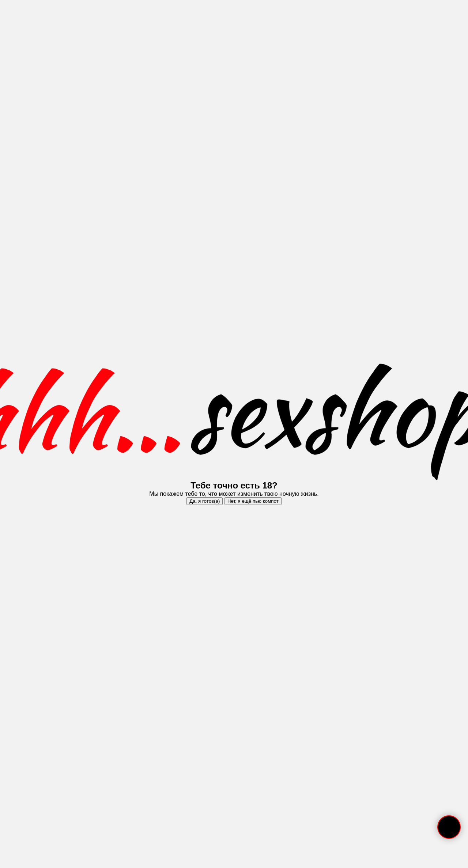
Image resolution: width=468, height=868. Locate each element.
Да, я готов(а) (205, 501)
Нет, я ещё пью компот (253, 501)
